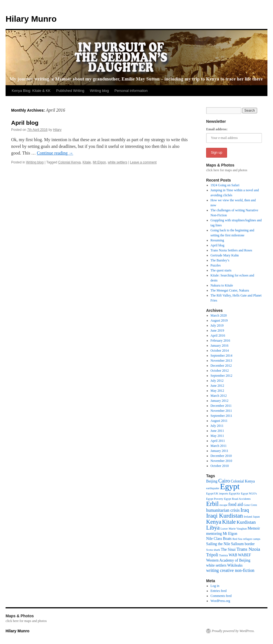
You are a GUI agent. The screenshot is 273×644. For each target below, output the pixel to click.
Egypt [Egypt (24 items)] (230, 486)
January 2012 (220, 401)
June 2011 (217, 431)
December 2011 (221, 406)
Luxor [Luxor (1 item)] (224, 529)
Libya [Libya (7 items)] (213, 528)
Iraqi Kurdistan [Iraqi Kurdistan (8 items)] (225, 516)
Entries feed (219, 591)
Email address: (217, 129)
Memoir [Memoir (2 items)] (254, 528)
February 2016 (220, 341)
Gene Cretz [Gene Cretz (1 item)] (250, 505)
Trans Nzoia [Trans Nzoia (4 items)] (248, 549)
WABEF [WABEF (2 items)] (244, 555)
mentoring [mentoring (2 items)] (214, 534)
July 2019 (217, 325)
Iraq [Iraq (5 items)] (245, 510)
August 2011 (219, 421)
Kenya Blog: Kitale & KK (31, 91)
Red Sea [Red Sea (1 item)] (237, 539)
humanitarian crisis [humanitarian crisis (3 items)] (223, 510)
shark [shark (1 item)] (217, 550)
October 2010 (220, 466)
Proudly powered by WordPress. (233, 631)
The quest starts (221, 270)
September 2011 (221, 416)
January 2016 (220, 346)
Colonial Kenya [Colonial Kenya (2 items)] (243, 481)
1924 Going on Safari (225, 185)
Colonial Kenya (70, 162)
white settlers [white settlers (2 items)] (216, 565)
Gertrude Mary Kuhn (225, 255)
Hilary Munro (31, 19)
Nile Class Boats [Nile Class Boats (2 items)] (219, 539)
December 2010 (221, 456)
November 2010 (221, 461)
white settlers (118, 162)
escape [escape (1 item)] (223, 505)
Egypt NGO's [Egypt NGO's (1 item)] (249, 494)
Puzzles (216, 265)
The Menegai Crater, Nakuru (230, 290)
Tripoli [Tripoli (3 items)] (212, 555)
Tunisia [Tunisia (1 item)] (223, 555)
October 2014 (220, 351)
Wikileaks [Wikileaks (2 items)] (235, 565)
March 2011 (219, 446)
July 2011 (217, 426)
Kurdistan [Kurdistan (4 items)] (246, 522)
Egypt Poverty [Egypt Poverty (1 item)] (215, 499)
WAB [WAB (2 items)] (233, 555)
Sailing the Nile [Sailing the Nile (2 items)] (218, 544)
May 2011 (217, 436)
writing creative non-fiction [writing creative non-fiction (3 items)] (230, 570)
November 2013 (221, 361)
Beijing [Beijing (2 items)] (212, 481)
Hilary (57, 130)
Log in (215, 586)
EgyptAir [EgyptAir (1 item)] (235, 494)
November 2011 (221, 411)
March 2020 (219, 315)
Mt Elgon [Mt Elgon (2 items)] (230, 534)
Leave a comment (143, 162)
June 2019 (217, 330)
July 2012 (217, 381)
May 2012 (217, 391)
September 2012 (221, 376)
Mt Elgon (99, 162)
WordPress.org (220, 601)
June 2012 (217, 386)
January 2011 (220, 451)
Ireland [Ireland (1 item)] (248, 517)
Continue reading (55, 153)
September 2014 (221, 356)
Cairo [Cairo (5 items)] (224, 481)
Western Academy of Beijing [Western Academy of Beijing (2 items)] (228, 560)
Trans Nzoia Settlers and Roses (231, 250)
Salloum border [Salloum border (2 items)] (243, 544)
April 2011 (218, 441)
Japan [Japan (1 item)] (256, 517)
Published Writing (70, 91)
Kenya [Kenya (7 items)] (214, 522)
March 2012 (219, 396)
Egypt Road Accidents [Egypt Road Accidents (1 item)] (237, 499)
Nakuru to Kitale (222, 285)
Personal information (131, 91)
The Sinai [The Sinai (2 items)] (228, 549)
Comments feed (221, 596)
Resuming (217, 240)
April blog (25, 123)
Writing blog (99, 91)
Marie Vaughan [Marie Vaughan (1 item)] (238, 529)
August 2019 (219, 320)
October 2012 (220, 371)
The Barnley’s (220, 260)
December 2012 (221, 366)
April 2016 (218, 336)
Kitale (87, 162)
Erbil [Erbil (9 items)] (212, 504)
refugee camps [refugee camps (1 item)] (252, 539)
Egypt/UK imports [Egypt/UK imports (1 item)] (217, 494)
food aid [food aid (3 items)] (235, 504)
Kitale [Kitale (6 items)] (229, 522)
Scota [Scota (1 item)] (209, 550)
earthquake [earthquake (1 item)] (213, 488)
